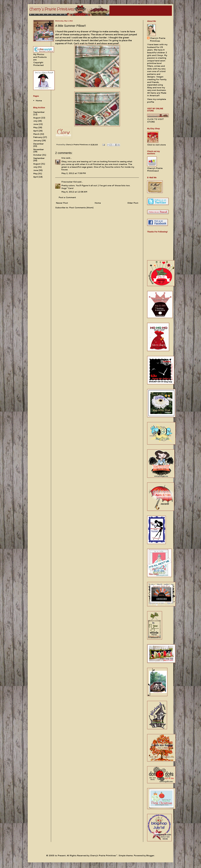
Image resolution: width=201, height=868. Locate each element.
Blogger (150, 856)
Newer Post (62, 203)
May (35, 127)
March (36, 134)
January (37, 140)
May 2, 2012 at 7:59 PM (74, 173)
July (35, 121)
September (39, 112)
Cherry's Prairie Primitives (77, 144)
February (38, 137)
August (37, 118)
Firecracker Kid (69, 182)
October (37, 155)
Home (98, 203)
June (36, 124)
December (38, 144)
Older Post (133, 203)
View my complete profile (157, 101)
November (39, 149)
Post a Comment (67, 197)
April (36, 131)
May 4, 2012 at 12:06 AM (74, 192)
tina (63, 158)
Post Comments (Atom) (81, 208)
